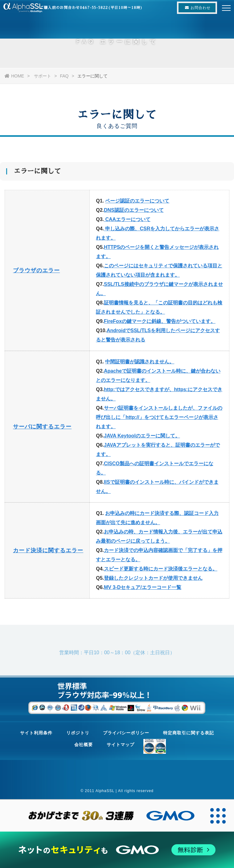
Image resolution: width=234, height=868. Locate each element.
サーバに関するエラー (42, 428)
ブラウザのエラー (36, 272)
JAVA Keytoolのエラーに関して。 (142, 437)
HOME (14, 76)
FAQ (64, 76)
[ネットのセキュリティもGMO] (117, 850)
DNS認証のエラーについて (134, 212)
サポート (43, 76)
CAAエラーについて (127, 221)
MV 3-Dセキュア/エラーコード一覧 (143, 589)
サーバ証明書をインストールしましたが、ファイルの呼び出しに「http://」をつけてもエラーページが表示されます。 (159, 419)
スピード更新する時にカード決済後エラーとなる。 (161, 570)
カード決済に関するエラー (48, 552)
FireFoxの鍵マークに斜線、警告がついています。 (160, 323)
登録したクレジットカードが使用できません (153, 580)
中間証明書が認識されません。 (140, 363)
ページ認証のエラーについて (137, 202)
